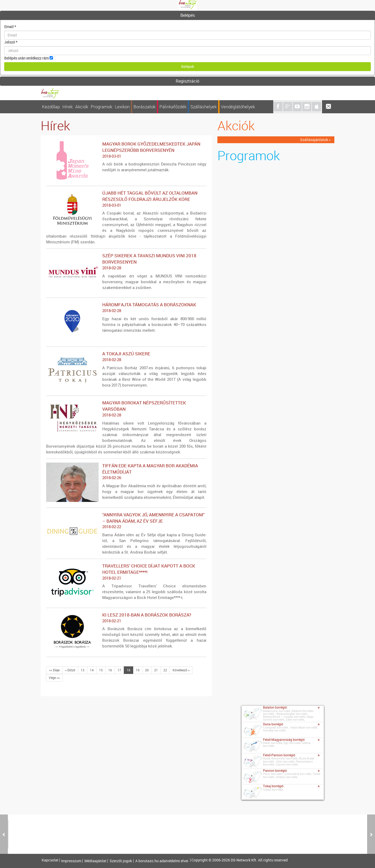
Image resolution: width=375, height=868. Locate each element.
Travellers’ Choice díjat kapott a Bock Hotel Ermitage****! (126, 572)
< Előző (70, 670)
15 (101, 670)
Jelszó (11, 42)
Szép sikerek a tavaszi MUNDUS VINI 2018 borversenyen (126, 262)
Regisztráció (187, 81)
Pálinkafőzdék (173, 107)
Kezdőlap (51, 107)
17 (119, 670)
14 (92, 670)
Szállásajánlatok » (315, 140)
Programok (101, 107)
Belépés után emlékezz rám (26, 58)
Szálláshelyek (203, 107)
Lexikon (122, 107)
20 (147, 670)
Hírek (68, 107)
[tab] (187, 15)
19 (138, 670)
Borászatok (144, 107)
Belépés (188, 15)
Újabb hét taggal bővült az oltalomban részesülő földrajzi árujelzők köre (126, 199)
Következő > (181, 670)
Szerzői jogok (121, 861)
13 (83, 670)
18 (128, 670)
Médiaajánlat (95, 861)
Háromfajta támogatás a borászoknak (126, 308)
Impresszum (71, 861)
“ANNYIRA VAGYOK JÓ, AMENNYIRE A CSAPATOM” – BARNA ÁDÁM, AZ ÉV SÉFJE (126, 521)
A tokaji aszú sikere (126, 357)
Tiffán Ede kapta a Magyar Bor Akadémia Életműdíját (126, 472)
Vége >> (54, 678)
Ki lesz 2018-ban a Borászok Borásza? (126, 618)
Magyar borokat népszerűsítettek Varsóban (126, 409)
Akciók (82, 107)
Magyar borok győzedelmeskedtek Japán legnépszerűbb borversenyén (126, 150)
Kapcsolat (50, 860)
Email (10, 27)
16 (110, 670)
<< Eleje (54, 670)
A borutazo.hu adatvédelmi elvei (162, 861)
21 (156, 670)
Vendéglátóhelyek (238, 107)
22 (165, 670)
